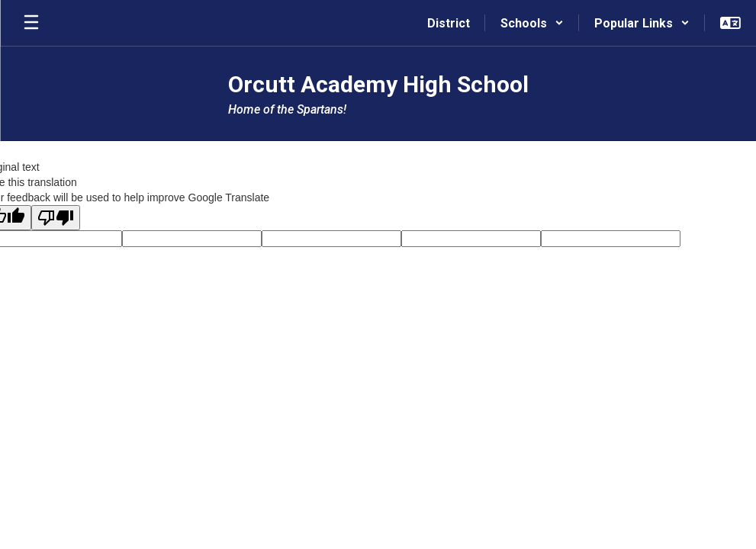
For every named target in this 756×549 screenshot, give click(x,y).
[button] (532, 23)
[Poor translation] (56, 218)
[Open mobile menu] (31, 23)
